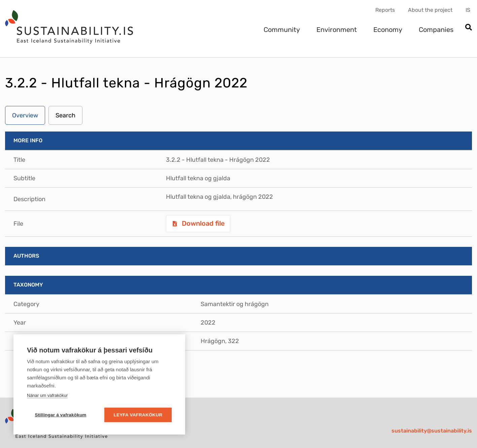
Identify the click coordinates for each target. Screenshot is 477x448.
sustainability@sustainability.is (432, 431)
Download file (202, 223)
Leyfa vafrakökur (138, 415)
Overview (25, 115)
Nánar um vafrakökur (47, 395)
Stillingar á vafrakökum (60, 415)
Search (65, 115)
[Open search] (468, 28)
